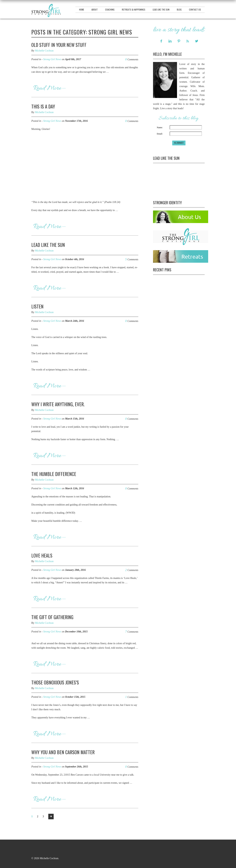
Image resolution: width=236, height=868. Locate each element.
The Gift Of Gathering (52, 617)
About (95, 10)
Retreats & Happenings (134, 10)
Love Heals (42, 555)
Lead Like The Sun (161, 10)
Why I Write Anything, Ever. (58, 404)
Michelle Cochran (44, 51)
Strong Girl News (52, 59)
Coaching (110, 10)
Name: (160, 127)
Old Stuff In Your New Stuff (59, 45)
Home (82, 10)
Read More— (50, 88)
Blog (179, 10)
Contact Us (195, 10)
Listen (37, 306)
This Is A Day (43, 106)
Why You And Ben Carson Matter (63, 752)
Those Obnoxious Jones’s (55, 682)
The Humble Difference (54, 474)
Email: (160, 134)
